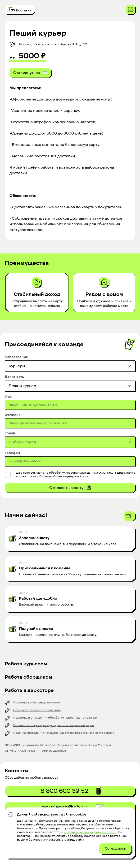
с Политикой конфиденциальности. (90, 832)
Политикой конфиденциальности (64, 476)
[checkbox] (8, 475)
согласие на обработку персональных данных (64, 473)
